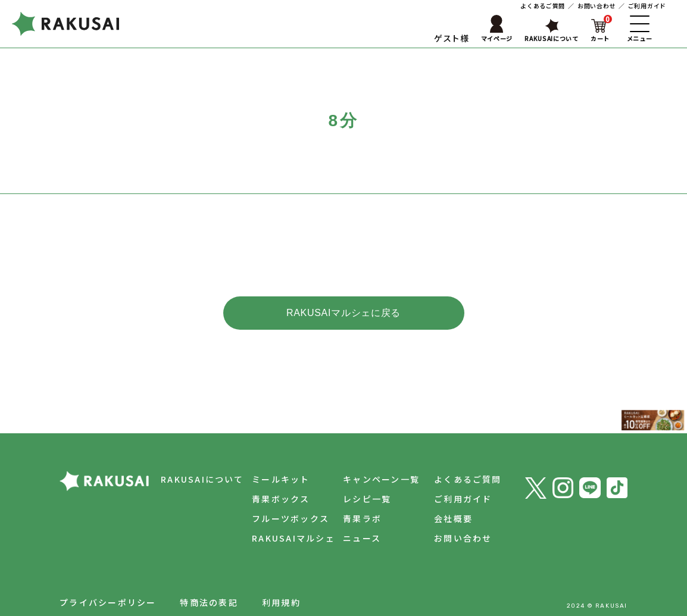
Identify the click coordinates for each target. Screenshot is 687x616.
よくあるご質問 (543, 6)
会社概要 (450, 498)
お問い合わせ (597, 6)
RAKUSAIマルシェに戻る (343, 313)
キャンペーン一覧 (375, 459)
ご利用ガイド (647, 6)
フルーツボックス (282, 498)
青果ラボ (356, 498)
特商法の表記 (209, 582)
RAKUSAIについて (191, 459)
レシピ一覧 (361, 479)
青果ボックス (272, 479)
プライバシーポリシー (108, 582)
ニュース (356, 518)
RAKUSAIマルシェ (285, 518)
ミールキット (272, 459)
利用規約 (281, 582)
